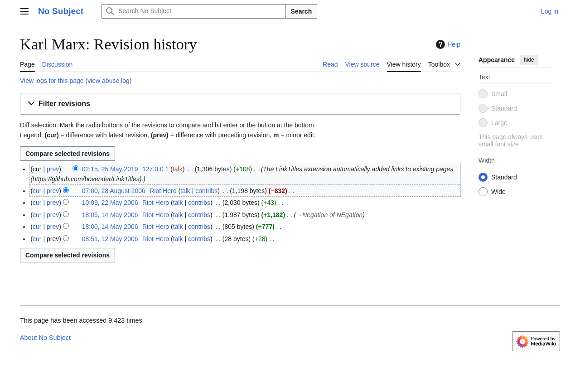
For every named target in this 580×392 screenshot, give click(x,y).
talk (178, 169)
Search (302, 11)
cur (37, 191)
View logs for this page (52, 81)
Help (447, 44)
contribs (206, 191)
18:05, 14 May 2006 (110, 215)
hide (529, 60)
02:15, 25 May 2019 (110, 169)
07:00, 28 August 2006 (114, 191)
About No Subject (45, 338)
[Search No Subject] (193, 11)
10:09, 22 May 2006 (110, 203)
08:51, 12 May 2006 (110, 239)
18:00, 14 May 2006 (110, 227)
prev (53, 169)
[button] (240, 104)
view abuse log (109, 81)
